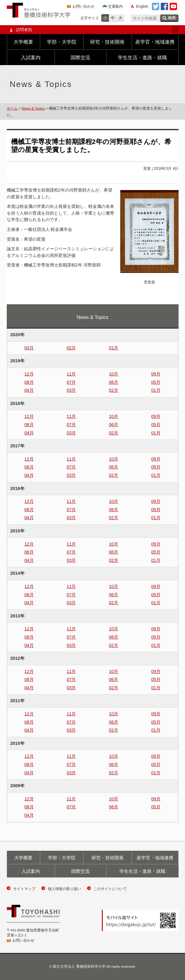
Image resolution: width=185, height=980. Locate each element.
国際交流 (80, 58)
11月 (71, 374)
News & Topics (33, 108)
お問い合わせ (83, 6)
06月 (114, 382)
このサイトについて (110, 889)
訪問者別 (93, 30)
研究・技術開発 (107, 42)
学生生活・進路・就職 (142, 58)
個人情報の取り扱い (64, 889)
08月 (29, 382)
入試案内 (31, 58)
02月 (71, 348)
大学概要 (23, 42)
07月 (71, 382)
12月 (29, 374)
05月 (156, 382)
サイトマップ (24, 889)
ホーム (12, 108)
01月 (114, 348)
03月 (29, 348)
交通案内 (115, 6)
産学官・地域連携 (155, 42)
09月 (156, 374)
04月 (29, 390)
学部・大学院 (62, 42)
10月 (114, 374)
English (142, 6)
